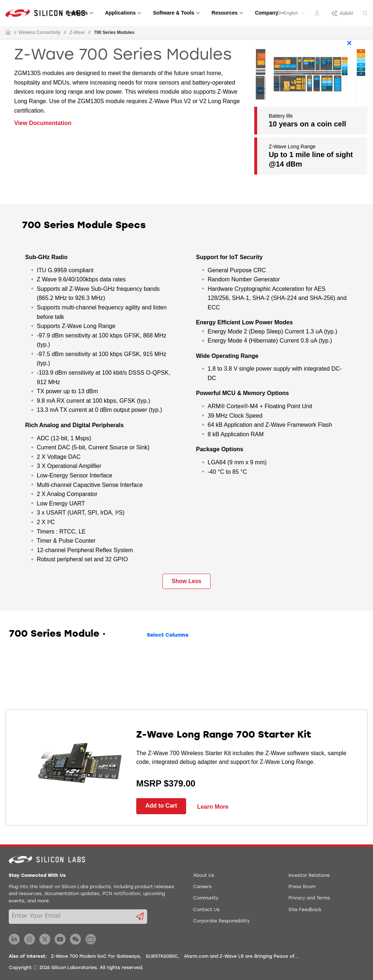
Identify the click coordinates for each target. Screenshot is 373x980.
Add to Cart (161, 806)
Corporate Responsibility (221, 921)
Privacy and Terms (309, 898)
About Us (204, 876)
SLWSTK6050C (162, 957)
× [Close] (349, 43)
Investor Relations (309, 876)
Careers (202, 887)
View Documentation (43, 123)
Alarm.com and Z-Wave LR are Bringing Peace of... (241, 957)
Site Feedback (305, 910)
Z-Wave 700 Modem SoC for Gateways (95, 957)
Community (206, 898)
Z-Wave (77, 32)
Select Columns (168, 635)
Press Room (302, 887)
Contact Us (206, 910)
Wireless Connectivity (40, 32)
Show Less (186, 581)
